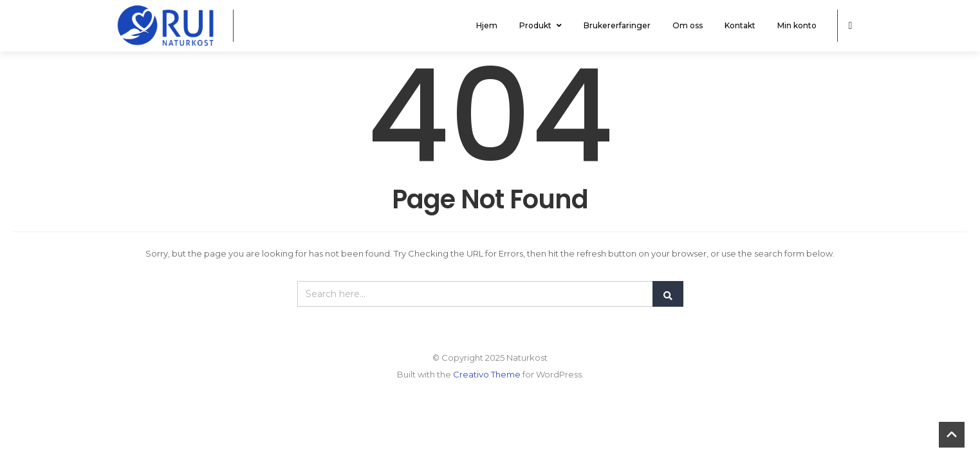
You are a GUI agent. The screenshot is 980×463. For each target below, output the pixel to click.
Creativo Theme (487, 374)
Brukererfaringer (617, 25)
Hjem (487, 25)
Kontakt (740, 25)
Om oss (688, 25)
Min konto (797, 25)
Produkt (541, 25)
